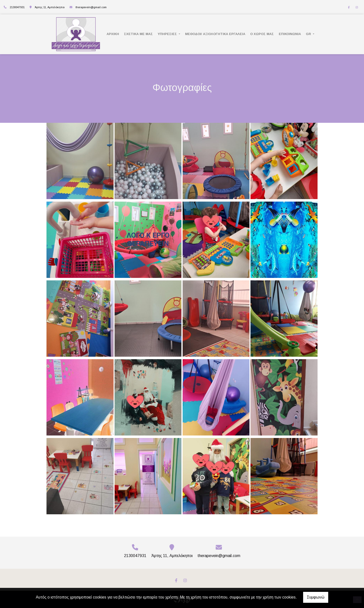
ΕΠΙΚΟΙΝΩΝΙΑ (290, 34)
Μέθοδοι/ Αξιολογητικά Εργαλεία (215, 34)
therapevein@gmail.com (91, 7)
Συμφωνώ (316, 597)
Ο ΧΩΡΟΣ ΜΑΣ (262, 34)
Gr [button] (309, 34)
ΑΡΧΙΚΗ (113, 34)
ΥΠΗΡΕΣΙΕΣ (168, 34)
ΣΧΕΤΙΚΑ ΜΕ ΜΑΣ (138, 34)
